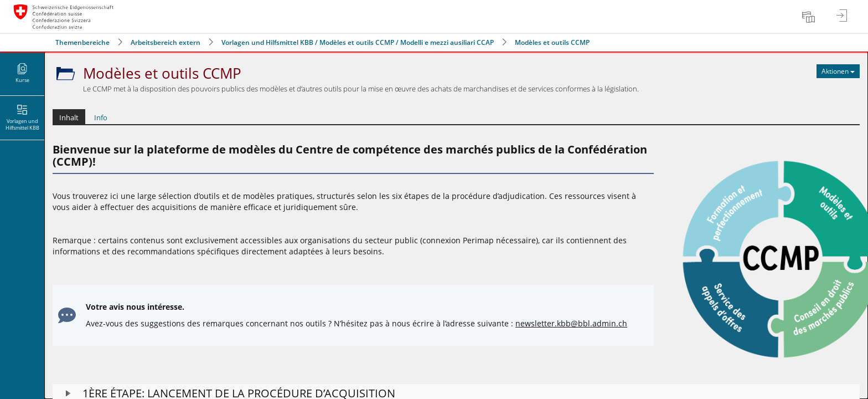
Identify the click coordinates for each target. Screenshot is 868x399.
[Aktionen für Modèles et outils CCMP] (838, 71)
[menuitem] (810, 17)
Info (101, 117)
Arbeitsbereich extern (166, 42)
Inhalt (69, 117)
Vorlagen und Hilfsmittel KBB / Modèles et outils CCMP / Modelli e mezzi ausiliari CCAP (358, 42)
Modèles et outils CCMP (552, 42)
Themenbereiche (82, 42)
